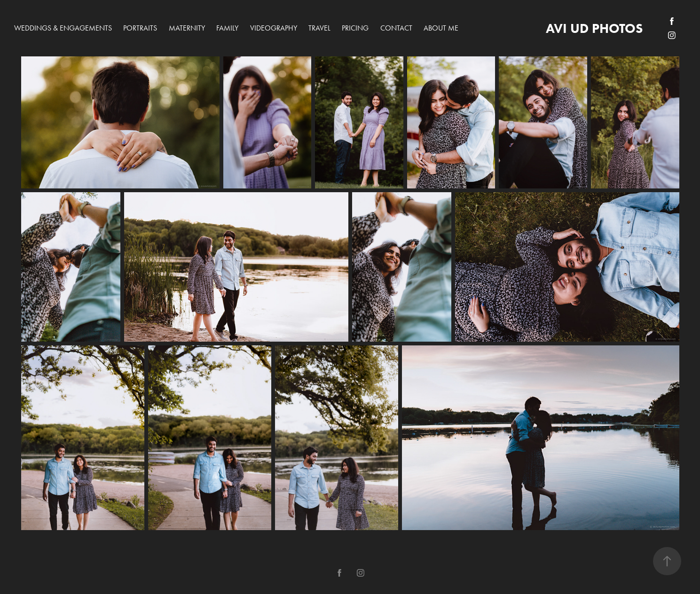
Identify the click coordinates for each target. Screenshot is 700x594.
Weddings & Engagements (63, 28)
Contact (396, 28)
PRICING (355, 28)
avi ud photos (594, 28)
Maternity (187, 28)
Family (227, 28)
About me (441, 28)
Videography (274, 28)
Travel (319, 28)
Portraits (140, 28)
